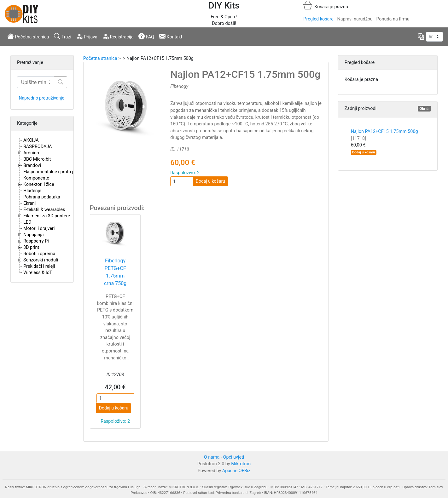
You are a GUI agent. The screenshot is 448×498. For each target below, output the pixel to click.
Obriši (424, 109)
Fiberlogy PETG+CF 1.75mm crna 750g (115, 272)
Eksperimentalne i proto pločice (55, 172)
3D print (31, 247)
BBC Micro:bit (37, 159)
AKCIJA (31, 140)
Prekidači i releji (39, 266)
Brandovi (32, 166)
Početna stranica (28, 36)
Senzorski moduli (41, 260)
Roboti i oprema (39, 254)
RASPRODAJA (38, 147)
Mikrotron (241, 464)
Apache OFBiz (236, 471)
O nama (212, 457)
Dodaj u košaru (210, 181)
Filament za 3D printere (47, 216)
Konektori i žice (39, 184)
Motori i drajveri (39, 229)
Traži (63, 36)
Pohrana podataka (42, 197)
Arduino (31, 153)
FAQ (146, 36)
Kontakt (171, 36)
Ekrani (29, 203)
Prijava (87, 36)
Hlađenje (32, 191)
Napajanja (34, 235)
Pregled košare (318, 19)
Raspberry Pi (36, 241)
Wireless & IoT (38, 273)
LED (27, 222)
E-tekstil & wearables (44, 210)
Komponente (36, 178)
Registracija (118, 36)
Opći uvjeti (234, 457)
